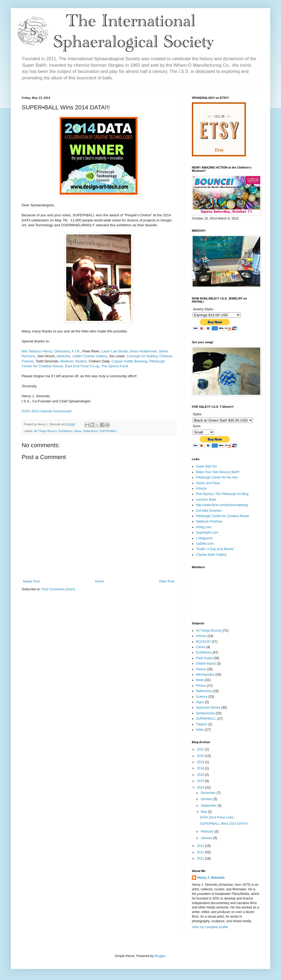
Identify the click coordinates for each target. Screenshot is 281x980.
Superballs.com (207, 533)
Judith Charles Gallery (90, 356)
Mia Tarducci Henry (37, 351)
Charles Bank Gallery (211, 555)
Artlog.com (204, 527)
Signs (200, 702)
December (209, 793)
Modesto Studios (73, 361)
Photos (201, 686)
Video (200, 730)
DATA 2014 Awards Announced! (47, 411)
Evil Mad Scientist (209, 511)
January (207, 838)
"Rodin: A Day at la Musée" (215, 549)
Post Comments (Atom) (58, 589)
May (204, 812)
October (207, 799)
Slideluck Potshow (209, 521)
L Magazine (204, 538)
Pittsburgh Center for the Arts (217, 477)
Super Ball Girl (206, 466)
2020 (201, 756)
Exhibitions (66, 431)
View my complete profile (210, 927)
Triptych (202, 724)
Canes (201, 647)
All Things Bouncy (45, 431)
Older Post (167, 581)
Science (202, 697)
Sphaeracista (205, 713)
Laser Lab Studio (115, 351)
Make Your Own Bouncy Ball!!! (218, 472)
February (208, 831)
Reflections (90, 431)
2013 (201, 846)
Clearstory (62, 351)
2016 (201, 775)
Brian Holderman (144, 351)
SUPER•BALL (108, 431)
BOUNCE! (203, 642)
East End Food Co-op (82, 366)
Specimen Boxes (208, 708)
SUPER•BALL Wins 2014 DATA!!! (224, 824)
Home (99, 581)
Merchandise (205, 675)
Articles (201, 636)
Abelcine (63, 356)
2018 (201, 768)
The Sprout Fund (114, 366)
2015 (201, 781)
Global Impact (206, 664)
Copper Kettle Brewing (129, 361)
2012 (201, 852)
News (78, 431)
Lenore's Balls (206, 500)
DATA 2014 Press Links (217, 817)
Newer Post (31, 581)
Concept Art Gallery (142, 356)
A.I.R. (76, 351)
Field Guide (204, 658)
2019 (201, 762)
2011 (201, 858)
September (209, 806)
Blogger (160, 956)
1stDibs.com (205, 544)
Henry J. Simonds (211, 878)
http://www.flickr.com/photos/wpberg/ (222, 505)
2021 (201, 749)
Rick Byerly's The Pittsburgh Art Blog (222, 494)
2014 (201, 787)
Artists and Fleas (208, 483)
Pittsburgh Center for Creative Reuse (223, 516)
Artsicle (201, 489)
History (201, 669)
